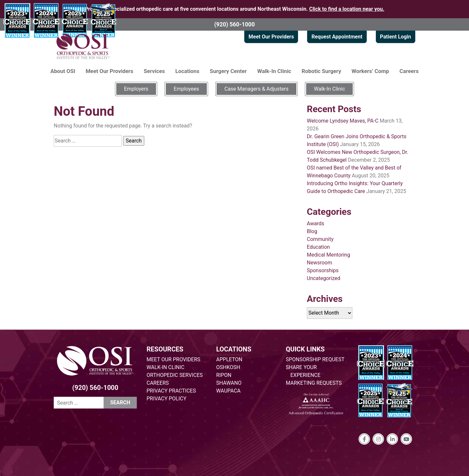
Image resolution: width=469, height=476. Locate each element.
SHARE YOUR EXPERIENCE (303, 371)
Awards (315, 223)
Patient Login (396, 37)
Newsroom (320, 263)
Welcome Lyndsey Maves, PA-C (343, 121)
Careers (409, 71)
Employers (136, 89)
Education (318, 247)
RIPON (224, 375)
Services (154, 71)
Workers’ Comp (370, 71)
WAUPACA (228, 391)
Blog (312, 231)
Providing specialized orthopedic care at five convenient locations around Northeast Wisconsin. (234, 9)
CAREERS (158, 383)
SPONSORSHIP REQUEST (315, 359)
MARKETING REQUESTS (314, 383)
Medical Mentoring (328, 255)
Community (320, 239)
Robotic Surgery (321, 71)
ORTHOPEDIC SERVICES (175, 375)
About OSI (63, 71)
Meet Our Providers (271, 37)
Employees (186, 89)
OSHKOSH (228, 367)
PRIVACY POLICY (166, 399)
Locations (187, 71)
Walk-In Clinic (274, 71)
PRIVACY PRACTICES (171, 391)
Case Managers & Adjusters (256, 89)
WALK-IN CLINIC (165, 367)
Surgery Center (228, 71)
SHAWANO (229, 383)
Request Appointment (337, 37)
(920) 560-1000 (235, 24)
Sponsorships (323, 270)
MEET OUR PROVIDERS (173, 359)
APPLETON (229, 359)
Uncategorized (324, 278)
